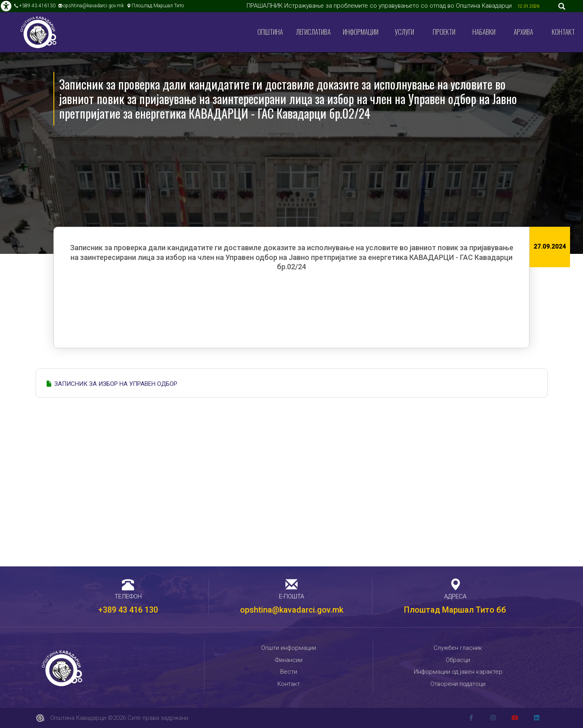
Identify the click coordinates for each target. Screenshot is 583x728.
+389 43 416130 (37, 6)
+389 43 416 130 (128, 610)
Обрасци (458, 660)
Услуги (404, 32)
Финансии (289, 660)
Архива (523, 32)
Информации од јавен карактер (458, 672)
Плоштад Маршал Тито (158, 6)
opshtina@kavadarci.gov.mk (94, 6)
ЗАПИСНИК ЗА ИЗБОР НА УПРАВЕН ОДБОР (116, 384)
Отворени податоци (458, 684)
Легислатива (313, 32)
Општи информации (289, 648)
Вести (289, 672)
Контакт (563, 32)
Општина (270, 32)
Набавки (484, 32)
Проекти (444, 32)
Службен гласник (458, 648)
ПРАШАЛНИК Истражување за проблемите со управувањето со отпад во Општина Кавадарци (380, 6)
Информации (361, 32)
